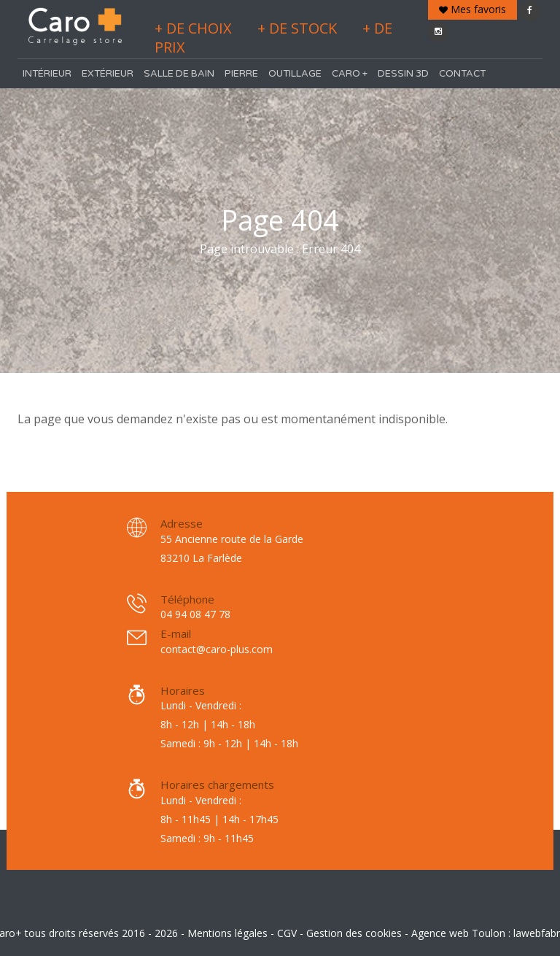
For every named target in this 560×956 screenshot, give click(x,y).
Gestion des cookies (354, 933)
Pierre (241, 74)
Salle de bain (179, 74)
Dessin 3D (403, 74)
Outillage (295, 74)
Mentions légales (227, 933)
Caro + (350, 74)
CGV (287, 933)
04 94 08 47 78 (195, 614)
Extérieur (108, 74)
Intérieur (47, 74)
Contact (462, 74)
